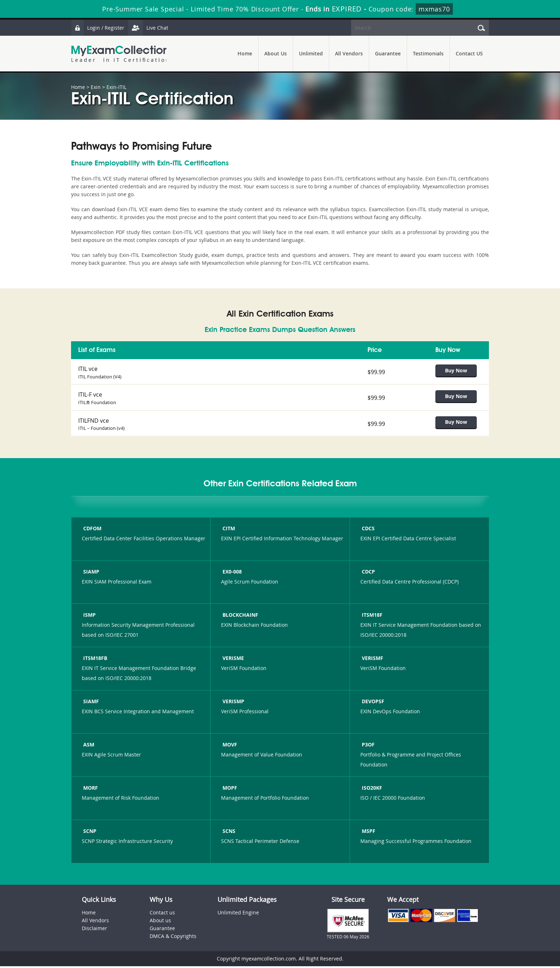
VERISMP (233, 703)
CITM (228, 530)
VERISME (232, 660)
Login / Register (98, 28)
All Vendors (349, 53)
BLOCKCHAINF (240, 617)
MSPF (368, 833)
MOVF (229, 747)
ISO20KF (371, 790)
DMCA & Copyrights (173, 938)
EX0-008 (231, 574)
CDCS (367, 530)
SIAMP (91, 574)
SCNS (228, 833)
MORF (90, 790)
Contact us (162, 914)
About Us (276, 53)
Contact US (469, 53)
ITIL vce (88, 369)
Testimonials (428, 53)
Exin (96, 87)
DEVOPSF (372, 703)
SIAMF (90, 703)
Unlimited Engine (238, 914)
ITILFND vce (94, 422)
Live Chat (149, 28)
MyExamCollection (120, 54)
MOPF (229, 790)
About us (160, 922)
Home (245, 53)
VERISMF (372, 660)
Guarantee (388, 53)
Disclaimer (94, 930)
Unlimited (311, 53)
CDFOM (92, 530)
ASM (88, 747)
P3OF (367, 747)
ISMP (89, 617)
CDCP (368, 574)
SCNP (89, 833)
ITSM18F (371, 617)
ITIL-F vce (90, 395)
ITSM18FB (94, 660)
